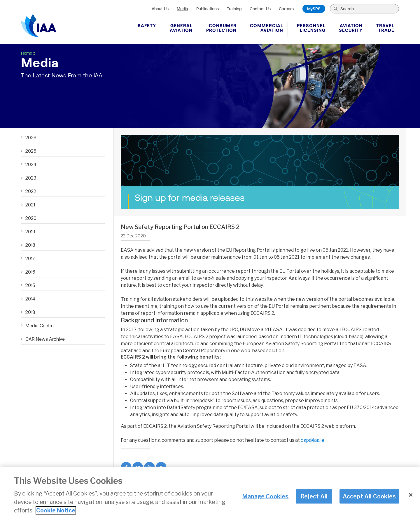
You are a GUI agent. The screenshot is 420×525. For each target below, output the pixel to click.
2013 (30, 312)
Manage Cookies (265, 496)
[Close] (411, 495)
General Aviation (181, 28)
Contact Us (260, 9)
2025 (31, 151)
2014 (30, 299)
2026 (31, 138)
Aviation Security (351, 28)
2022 (31, 191)
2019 (30, 232)
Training (234, 9)
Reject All (314, 496)
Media (182, 9)
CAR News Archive (45, 339)
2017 (30, 258)
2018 (30, 245)
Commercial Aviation (267, 28)
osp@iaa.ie (313, 440)
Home (27, 53)
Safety (147, 26)
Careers (286, 9)
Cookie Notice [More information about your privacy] (56, 511)
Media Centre (40, 326)
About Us (160, 9)
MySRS (314, 9)
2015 (30, 285)
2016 (30, 272)
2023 (31, 178)
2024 (31, 164)
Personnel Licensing (311, 28)
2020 (31, 218)
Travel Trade (385, 28)
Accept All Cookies (369, 496)
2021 (30, 205)
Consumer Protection (221, 28)
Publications (208, 9)
